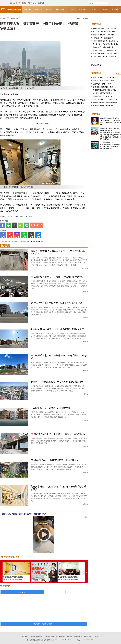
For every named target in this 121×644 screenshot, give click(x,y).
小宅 (17, 216)
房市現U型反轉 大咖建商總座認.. (105, 103)
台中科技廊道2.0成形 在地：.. (104, 87)
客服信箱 (62, 636)
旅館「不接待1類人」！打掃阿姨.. (105, 78)
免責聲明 (96, 636)
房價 (8, 216)
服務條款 (70, 636)
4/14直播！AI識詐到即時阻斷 (109, 118)
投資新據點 (60, 10)
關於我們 (40, 636)
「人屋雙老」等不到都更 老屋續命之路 (51, 408)
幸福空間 (104, 10)
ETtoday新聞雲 (15, 1)
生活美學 (71, 10)
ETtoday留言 (22, 592)
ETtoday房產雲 (11, 10)
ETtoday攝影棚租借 (106, 142)
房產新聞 (28, 10)
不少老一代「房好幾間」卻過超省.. (105, 44)
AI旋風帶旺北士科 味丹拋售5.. (104, 90)
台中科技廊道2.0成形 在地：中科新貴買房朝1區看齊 (57, 329)
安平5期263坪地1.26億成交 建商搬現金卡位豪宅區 (56, 303)
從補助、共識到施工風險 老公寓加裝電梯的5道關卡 (57, 382)
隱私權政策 (78, 636)
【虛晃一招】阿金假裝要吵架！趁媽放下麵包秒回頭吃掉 (24, 514)
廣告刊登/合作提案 (51, 636)
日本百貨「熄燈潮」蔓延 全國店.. (105, 32)
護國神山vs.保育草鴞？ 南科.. (104, 81)
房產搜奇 (39, 10)
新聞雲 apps (32, 1)
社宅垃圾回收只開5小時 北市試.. (105, 35)
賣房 (30, 216)
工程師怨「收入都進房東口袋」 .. (105, 47)
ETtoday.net (59, 640)
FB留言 (65, 592)
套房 (26, 216)
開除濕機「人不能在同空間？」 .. (105, 38)
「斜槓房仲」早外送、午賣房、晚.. (105, 57)
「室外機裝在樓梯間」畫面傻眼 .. (105, 41)
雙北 (12, 216)
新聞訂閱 (41, 1)
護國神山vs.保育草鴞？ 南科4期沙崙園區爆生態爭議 (57, 277)
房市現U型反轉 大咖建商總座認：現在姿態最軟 (55, 460)
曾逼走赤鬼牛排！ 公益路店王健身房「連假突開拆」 (60, 434)
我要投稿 (25, 636)
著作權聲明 (87, 636)
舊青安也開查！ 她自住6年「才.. (105, 50)
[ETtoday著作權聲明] (34, 242)
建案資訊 (93, 10)
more (119, 73)
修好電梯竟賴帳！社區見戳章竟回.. (105, 28)
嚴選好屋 (115, 10)
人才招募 (32, 636)
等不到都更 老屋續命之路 (103, 96)
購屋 (21, 216)
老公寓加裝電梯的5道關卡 (102, 93)
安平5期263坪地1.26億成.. (103, 84)
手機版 (24, 1)
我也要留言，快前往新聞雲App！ (44, 624)
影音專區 (82, 10)
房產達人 (50, 10)
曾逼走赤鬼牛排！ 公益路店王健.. (105, 53)
